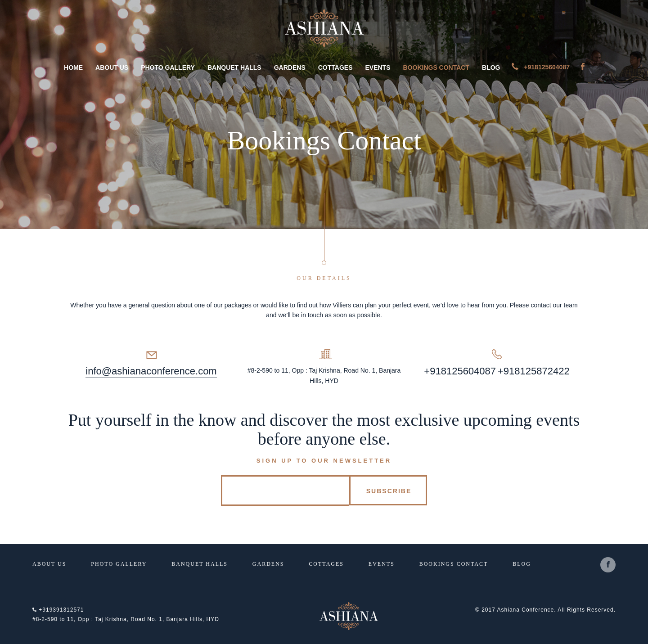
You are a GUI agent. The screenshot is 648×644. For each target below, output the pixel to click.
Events (378, 68)
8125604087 (468, 371)
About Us (112, 68)
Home (73, 68)
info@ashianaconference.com (151, 371)
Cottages (335, 68)
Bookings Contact (436, 68)
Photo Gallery (168, 68)
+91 (506, 371)
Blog (491, 68)
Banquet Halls (234, 68)
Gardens (290, 68)
